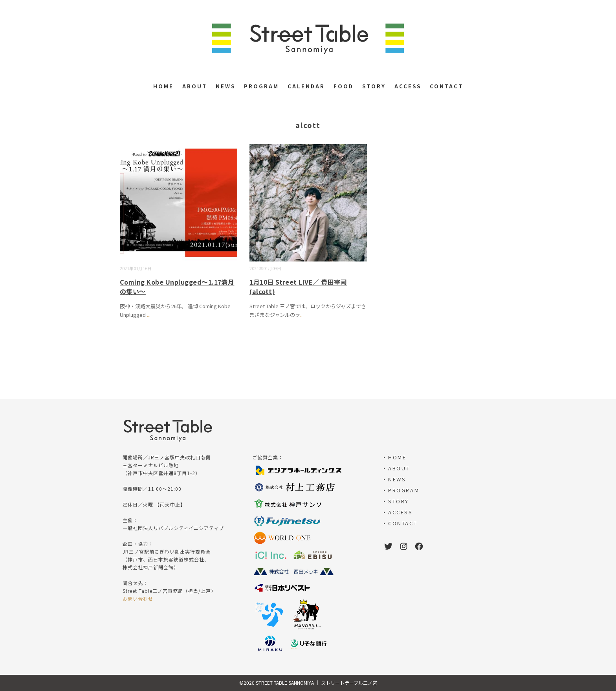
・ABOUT (396, 468)
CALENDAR (306, 86)
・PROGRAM (401, 490)
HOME (163, 86)
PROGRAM (261, 86)
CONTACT (446, 86)
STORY (374, 86)
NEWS (225, 86)
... (149, 315)
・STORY (395, 501)
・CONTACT (400, 523)
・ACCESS (397, 512)
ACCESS (408, 86)
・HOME (394, 457)
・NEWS (394, 479)
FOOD (344, 86)
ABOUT (195, 86)
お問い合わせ (138, 599)
